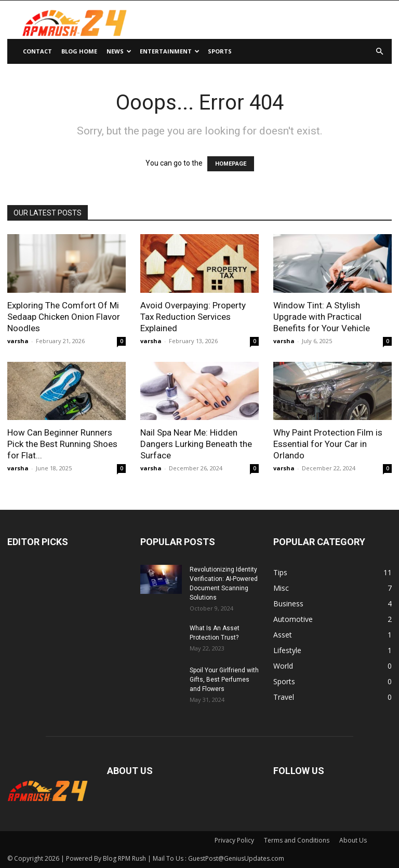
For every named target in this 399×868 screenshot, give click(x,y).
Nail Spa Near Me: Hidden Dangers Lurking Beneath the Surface (196, 444)
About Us (353, 840)
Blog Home (79, 51)
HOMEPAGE (231, 164)
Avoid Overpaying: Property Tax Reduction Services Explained (193, 317)
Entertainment (170, 51)
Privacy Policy (234, 840)
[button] (379, 52)
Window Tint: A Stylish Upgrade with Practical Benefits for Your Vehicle (322, 317)
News (119, 51)
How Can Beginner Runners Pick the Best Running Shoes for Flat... (62, 444)
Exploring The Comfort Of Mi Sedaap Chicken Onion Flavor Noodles (64, 317)
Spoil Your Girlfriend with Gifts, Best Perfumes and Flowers (224, 680)
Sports (220, 51)
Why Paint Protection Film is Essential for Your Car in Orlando (328, 444)
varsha (18, 341)
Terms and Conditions (297, 840)
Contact (37, 51)
